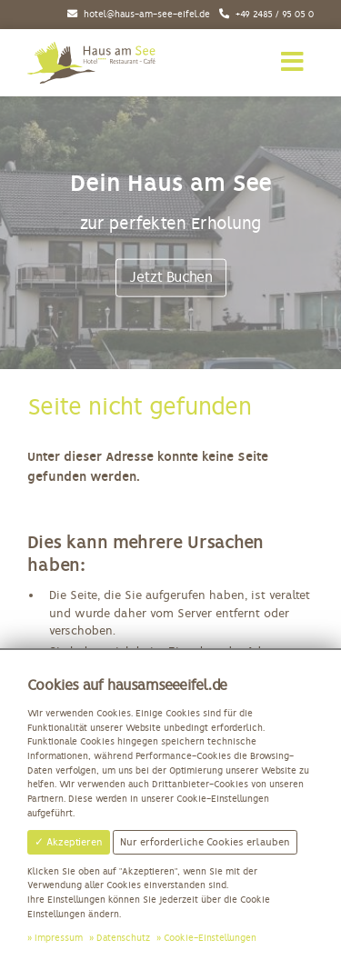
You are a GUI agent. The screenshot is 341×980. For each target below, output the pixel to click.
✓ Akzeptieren (69, 842)
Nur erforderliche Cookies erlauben (205, 842)
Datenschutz (123, 938)
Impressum (59, 938)
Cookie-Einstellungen (210, 938)
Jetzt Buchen (171, 277)
